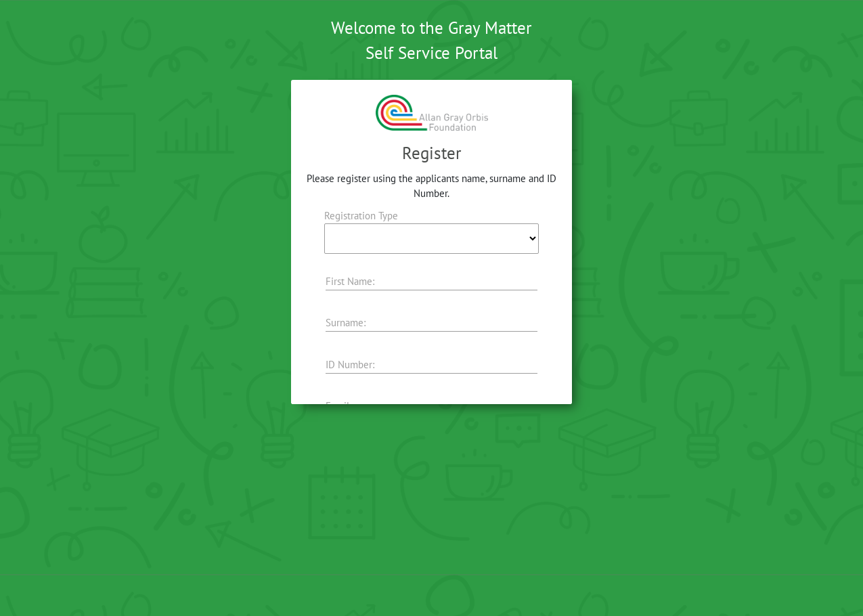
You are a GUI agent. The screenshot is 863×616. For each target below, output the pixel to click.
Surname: (346, 323)
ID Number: (350, 365)
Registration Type (361, 216)
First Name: (350, 281)
